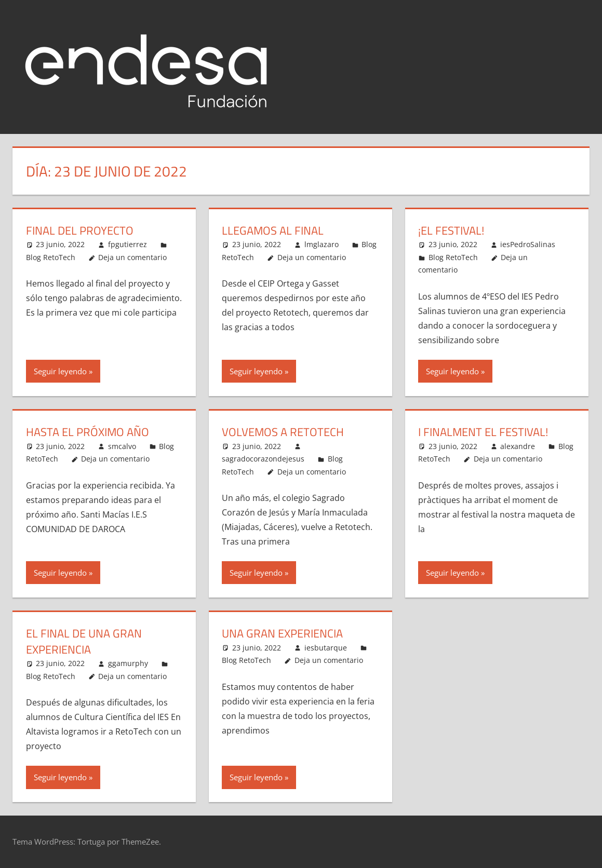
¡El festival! (451, 230)
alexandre (518, 446)
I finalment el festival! (483, 432)
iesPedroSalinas (528, 244)
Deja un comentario (132, 257)
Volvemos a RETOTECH (283, 432)
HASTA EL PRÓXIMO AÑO (88, 432)
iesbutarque (326, 648)
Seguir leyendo (60, 371)
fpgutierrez (128, 244)
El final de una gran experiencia (84, 641)
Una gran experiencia (282, 633)
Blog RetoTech (51, 257)
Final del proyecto (80, 230)
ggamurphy (128, 663)
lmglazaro (322, 244)
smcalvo (122, 446)
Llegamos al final (273, 230)
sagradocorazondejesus (263, 459)
